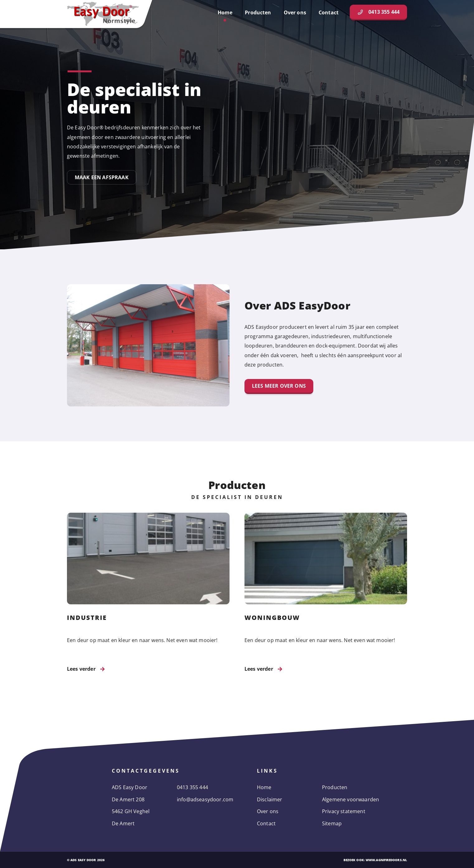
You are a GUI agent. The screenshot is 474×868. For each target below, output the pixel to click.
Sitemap (332, 823)
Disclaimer (270, 799)
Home (264, 787)
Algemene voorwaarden (351, 799)
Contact (266, 823)
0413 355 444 (192, 787)
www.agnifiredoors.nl (386, 860)
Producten (335, 787)
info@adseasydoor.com (205, 799)
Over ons (268, 811)
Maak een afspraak (102, 177)
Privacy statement (344, 811)
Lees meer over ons (279, 386)
